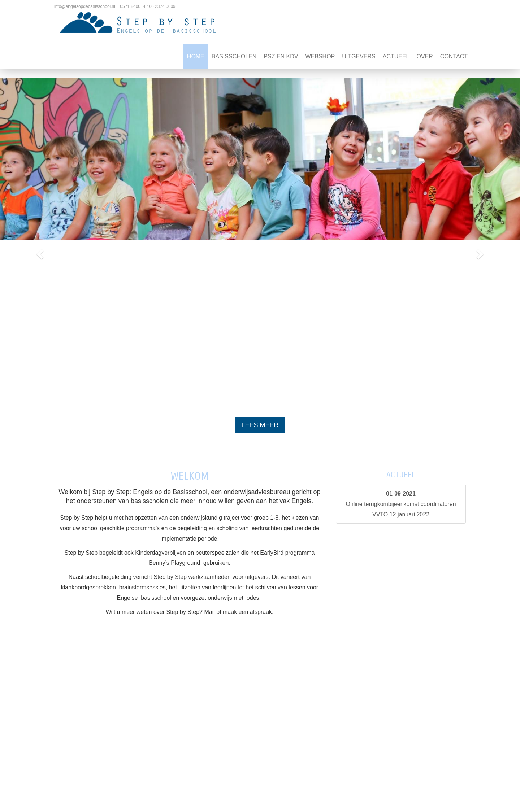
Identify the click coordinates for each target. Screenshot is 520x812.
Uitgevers (359, 56)
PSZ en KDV (281, 56)
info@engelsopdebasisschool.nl (85, 6)
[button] (39, 252)
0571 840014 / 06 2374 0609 (148, 6)
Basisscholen (234, 56)
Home (196, 56)
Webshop (320, 56)
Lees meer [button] (260, 425)
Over (425, 56)
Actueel (396, 56)
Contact (454, 56)
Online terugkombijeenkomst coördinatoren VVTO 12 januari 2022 (401, 504)
